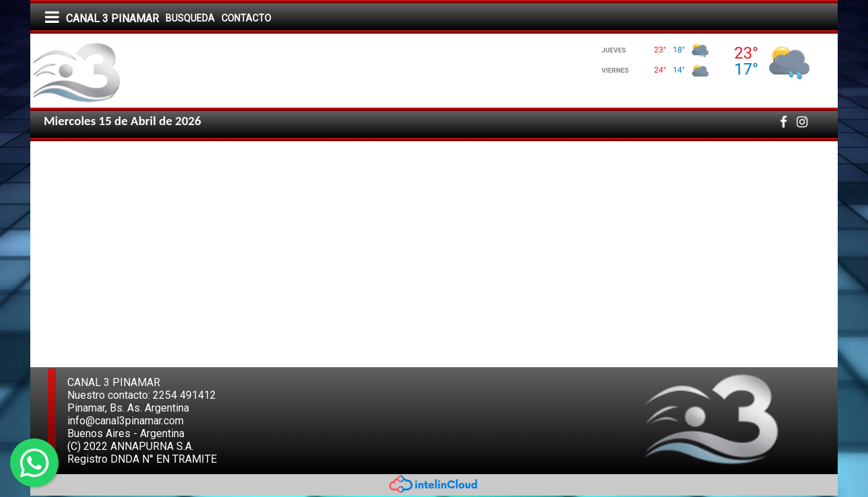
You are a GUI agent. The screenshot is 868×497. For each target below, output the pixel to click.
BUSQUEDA (190, 18)
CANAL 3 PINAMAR (112, 18)
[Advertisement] (715, 242)
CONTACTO (246, 18)
